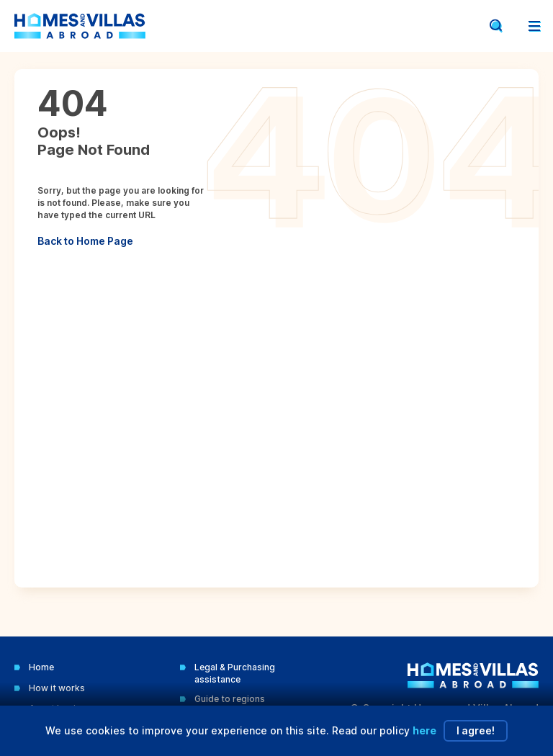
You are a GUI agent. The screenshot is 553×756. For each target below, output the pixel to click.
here (424, 730)
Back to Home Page (85, 241)
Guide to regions (230, 699)
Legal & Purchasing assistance (235, 673)
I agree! (476, 730)
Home (41, 667)
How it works (57, 688)
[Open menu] (534, 26)
